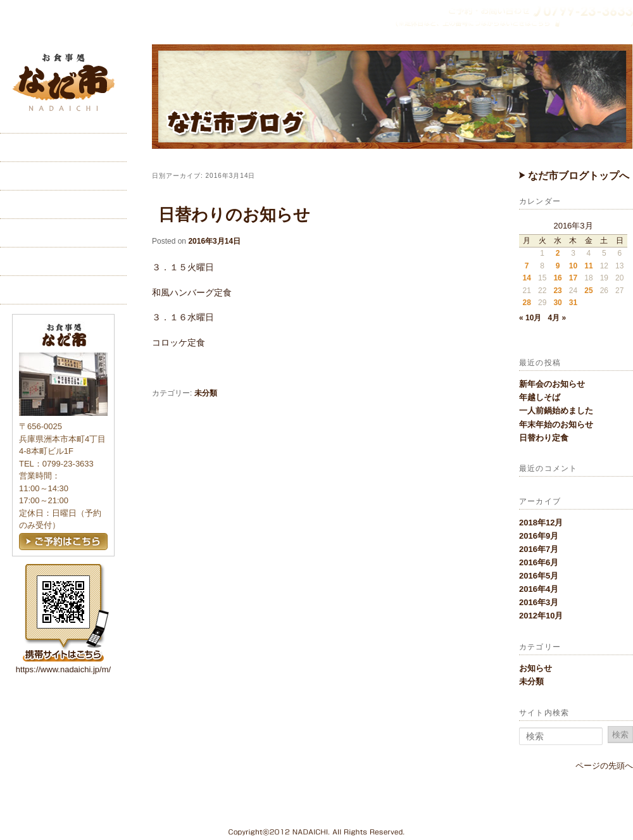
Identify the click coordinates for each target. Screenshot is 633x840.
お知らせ (536, 668)
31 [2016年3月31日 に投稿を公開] (573, 303)
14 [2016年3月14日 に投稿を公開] (527, 278)
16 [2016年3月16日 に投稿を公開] (557, 278)
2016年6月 (539, 562)
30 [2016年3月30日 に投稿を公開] (557, 303)
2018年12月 (541, 523)
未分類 (531, 681)
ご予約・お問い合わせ (63, 261)
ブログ (63, 290)
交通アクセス (63, 233)
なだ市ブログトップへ (574, 176)
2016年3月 (539, 602)
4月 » (557, 318)
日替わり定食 (544, 438)
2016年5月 (539, 576)
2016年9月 (539, 536)
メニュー (63, 204)
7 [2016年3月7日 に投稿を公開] (527, 266)
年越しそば (540, 397)
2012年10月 (541, 616)
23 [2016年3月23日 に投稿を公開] (557, 291)
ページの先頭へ (604, 766)
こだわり (63, 176)
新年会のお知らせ (552, 384)
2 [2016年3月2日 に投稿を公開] (558, 253)
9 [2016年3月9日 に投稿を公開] (558, 266)
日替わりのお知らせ (234, 215)
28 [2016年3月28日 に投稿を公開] (527, 303)
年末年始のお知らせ (556, 424)
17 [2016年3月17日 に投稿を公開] (573, 278)
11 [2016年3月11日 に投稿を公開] (588, 266)
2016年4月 (539, 589)
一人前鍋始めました (556, 411)
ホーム (63, 147)
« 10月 (530, 318)
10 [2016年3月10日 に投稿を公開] (573, 266)
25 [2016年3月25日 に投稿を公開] (588, 291)
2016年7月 (539, 549)
